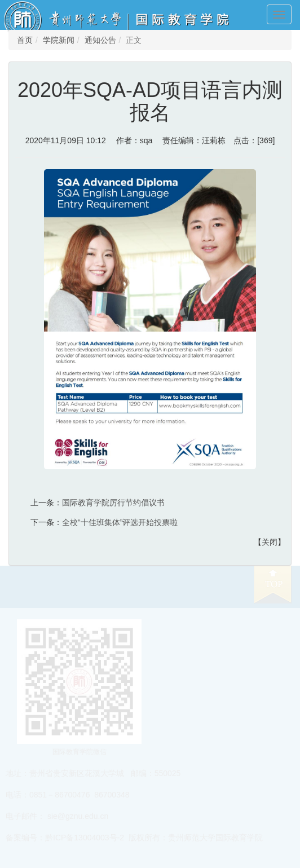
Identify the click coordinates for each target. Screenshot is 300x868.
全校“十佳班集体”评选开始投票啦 (120, 522)
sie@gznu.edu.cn (78, 816)
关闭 (270, 542)
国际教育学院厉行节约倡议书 (113, 503)
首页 (25, 40)
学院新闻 (59, 40)
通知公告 (100, 40)
